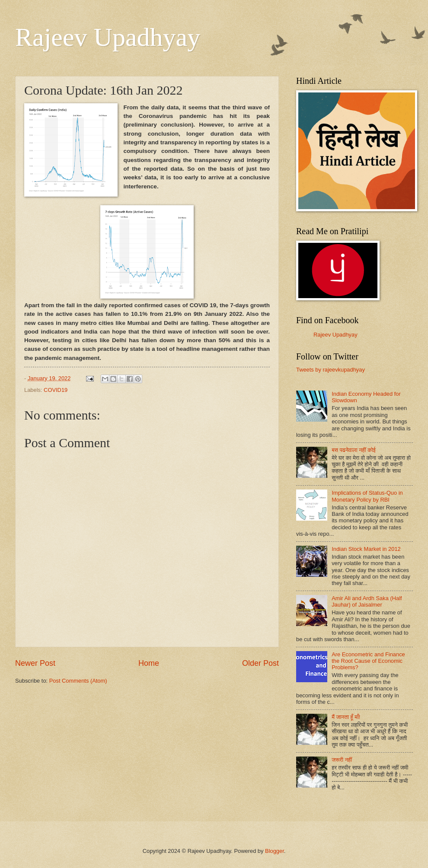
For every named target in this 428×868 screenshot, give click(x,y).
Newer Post (35, 663)
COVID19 (56, 390)
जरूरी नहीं (342, 760)
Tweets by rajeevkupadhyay (331, 370)
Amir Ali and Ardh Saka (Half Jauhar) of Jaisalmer (367, 601)
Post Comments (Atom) (78, 681)
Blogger (275, 851)
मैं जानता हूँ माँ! (346, 717)
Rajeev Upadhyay (108, 37)
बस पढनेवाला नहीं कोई (354, 450)
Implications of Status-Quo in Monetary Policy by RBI (367, 496)
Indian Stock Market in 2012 (366, 549)
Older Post (260, 663)
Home (149, 663)
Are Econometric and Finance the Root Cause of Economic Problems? (368, 661)
